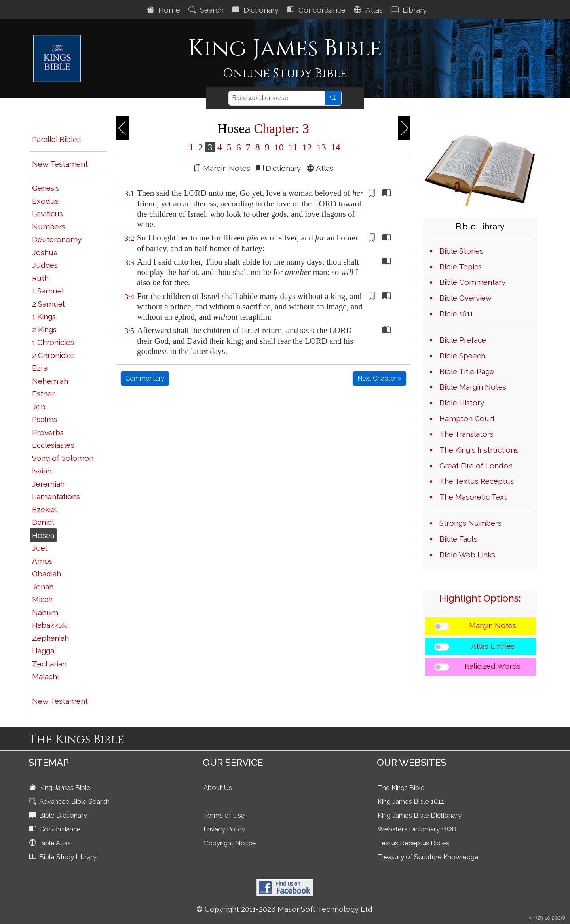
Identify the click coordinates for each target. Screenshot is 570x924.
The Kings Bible (401, 788)
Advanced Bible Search (70, 801)
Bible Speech (462, 356)
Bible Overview (465, 298)
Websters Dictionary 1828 (417, 829)
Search (207, 10)
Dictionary (256, 10)
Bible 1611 (456, 314)
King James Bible (61, 788)
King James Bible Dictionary (420, 815)
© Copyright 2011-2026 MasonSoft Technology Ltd (284, 909)
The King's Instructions (479, 450)
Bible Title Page (467, 371)
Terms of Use (224, 815)
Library (410, 10)
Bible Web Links (467, 555)
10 (279, 147)
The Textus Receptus (477, 481)
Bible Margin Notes (473, 387)
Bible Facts (458, 539)
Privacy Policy (224, 829)
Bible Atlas (51, 843)
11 (293, 147)
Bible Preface (463, 340)
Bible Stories (461, 251)
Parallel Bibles (56, 139)
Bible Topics (461, 267)
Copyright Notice (230, 843)
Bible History (462, 403)
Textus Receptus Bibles (413, 843)
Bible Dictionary (59, 815)
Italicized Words (493, 666)
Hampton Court (467, 418)
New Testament (60, 164)
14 (334, 147)
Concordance (317, 10)
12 (307, 147)
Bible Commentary (472, 282)
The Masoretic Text (473, 497)
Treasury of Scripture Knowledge (428, 857)
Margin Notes (493, 625)
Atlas (369, 10)
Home (164, 10)
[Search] (277, 98)
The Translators (466, 434)
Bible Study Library (64, 857)
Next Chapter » (379, 378)
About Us (218, 788)
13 (321, 147)
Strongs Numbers (470, 523)
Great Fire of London (476, 466)
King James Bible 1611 (411, 801)
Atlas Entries (493, 646)
